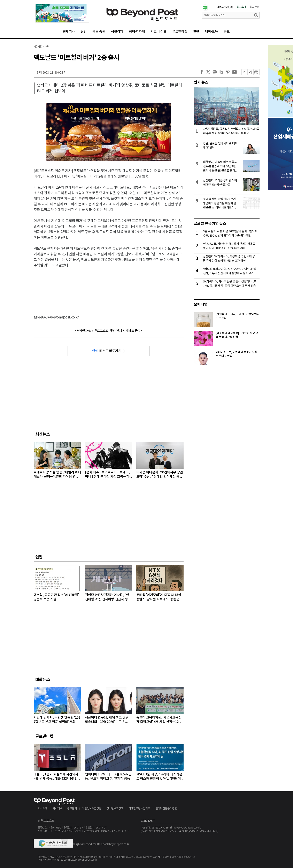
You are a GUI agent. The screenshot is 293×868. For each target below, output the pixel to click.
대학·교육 (211, 32)
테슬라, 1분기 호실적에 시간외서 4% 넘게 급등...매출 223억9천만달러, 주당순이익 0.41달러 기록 (57, 777)
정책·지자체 (137, 32)
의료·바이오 (159, 32)
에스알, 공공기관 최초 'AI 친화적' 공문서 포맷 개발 (56, 597)
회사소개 (242, 7)
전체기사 (69, 32)
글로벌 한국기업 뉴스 (210, 224)
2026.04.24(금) (225, 7)
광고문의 (255, 7)
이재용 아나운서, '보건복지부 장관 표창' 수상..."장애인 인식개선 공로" (160, 475)
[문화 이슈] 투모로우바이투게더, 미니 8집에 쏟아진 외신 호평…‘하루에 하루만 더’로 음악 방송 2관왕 (108, 475)
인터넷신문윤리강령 (166, 809)
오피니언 (201, 304)
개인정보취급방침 (92, 809)
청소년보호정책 (115, 809)
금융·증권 (99, 32)
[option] (61, 13)
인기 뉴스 (201, 82)
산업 (84, 32)
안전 (196, 32)
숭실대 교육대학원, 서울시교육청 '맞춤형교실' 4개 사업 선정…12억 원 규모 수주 (159, 720)
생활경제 (117, 32)
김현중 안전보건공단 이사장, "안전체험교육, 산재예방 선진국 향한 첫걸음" (108, 597)
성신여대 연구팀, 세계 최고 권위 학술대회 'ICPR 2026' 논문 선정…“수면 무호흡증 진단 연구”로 (107, 720)
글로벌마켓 (180, 32)
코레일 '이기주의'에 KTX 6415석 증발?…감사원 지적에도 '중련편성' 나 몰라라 (160, 597)
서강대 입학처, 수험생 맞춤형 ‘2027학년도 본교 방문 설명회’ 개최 (57, 720)
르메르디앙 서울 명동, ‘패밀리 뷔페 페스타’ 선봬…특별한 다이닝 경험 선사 (57, 475)
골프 (227, 32)
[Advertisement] (109, 288)
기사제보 (57, 809)
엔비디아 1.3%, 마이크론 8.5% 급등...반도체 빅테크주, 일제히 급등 (108, 777)
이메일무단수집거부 (139, 809)
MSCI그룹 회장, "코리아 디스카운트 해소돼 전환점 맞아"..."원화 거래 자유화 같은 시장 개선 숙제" (159, 777)
